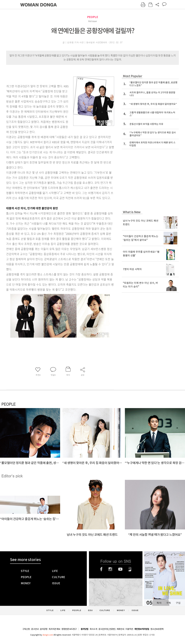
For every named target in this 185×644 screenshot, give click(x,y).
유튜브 (120, 569)
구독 (169, 603)
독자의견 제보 (54, 629)
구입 (178, 603)
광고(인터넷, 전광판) (107, 629)
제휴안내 (120, 629)
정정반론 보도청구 (69, 629)
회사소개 (93, 629)
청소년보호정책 (157, 629)
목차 (159, 603)
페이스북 (101, 569)
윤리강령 (44, 629)
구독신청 (26, 629)
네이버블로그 (130, 569)
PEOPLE (93, 17)
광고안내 (35, 629)
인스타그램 (110, 569)
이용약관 (129, 629)
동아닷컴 (84, 629)
